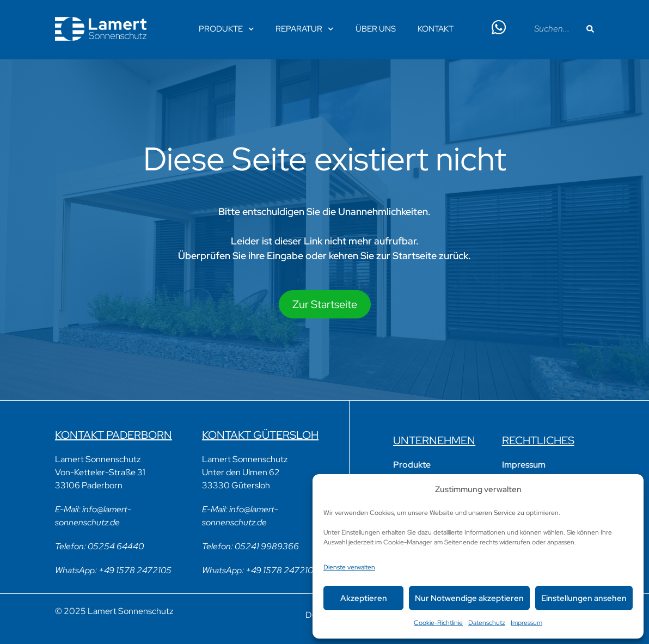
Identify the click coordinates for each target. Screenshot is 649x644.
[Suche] (590, 29)
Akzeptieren (364, 598)
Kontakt (436, 29)
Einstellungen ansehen (584, 598)
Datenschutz (487, 623)
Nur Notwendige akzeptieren (469, 598)
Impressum (526, 623)
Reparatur (305, 29)
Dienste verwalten (349, 567)
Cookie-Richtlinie (438, 623)
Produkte (226, 29)
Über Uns (376, 29)
